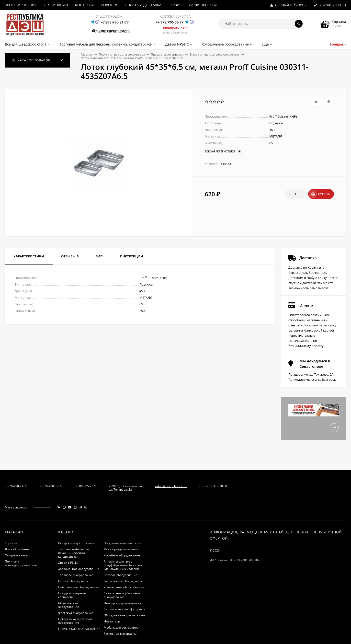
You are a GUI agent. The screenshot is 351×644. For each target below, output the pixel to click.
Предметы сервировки (167, 54)
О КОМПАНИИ (56, 5)
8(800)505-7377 (175, 28)
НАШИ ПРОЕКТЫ (203, 5)
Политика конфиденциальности (21, 563)
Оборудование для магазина (125, 615)
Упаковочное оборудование (124, 587)
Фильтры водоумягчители (123, 603)
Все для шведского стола (76, 543)
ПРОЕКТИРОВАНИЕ (21, 5)
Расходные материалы (120, 634)
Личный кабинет (17, 549)
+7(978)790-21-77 (115, 22)
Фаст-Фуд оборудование (76, 613)
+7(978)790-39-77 (170, 22)
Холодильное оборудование (79, 569)
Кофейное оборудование (122, 555)
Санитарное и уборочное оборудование (122, 595)
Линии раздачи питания (122, 549)
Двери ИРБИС (68, 563)
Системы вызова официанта (125, 609)
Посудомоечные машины (122, 543)
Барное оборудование (74, 581)
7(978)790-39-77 (51, 486)
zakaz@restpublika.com (171, 486)
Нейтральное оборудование (79, 587)
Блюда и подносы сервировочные (215, 54)
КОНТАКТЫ (84, 5)
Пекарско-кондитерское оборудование (75, 621)
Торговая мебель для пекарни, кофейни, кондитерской (74, 553)
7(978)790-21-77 (16, 486)
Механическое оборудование (69, 605)
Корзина (11, 543)
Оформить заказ (17, 555)
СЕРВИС (175, 5)
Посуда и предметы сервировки (122, 54)
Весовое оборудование (120, 575)
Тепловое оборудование (76, 575)
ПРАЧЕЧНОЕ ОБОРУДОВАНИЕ (79, 629)
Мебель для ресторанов (121, 627)
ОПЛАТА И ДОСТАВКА (143, 5)
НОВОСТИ (109, 5)
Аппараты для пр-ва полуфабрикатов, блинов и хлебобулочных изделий (123, 565)
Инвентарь (112, 621)
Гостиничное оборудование (124, 581)
